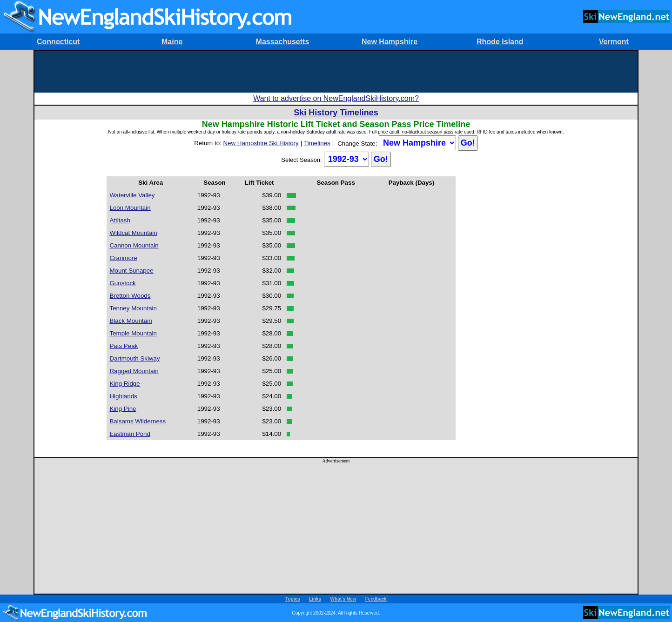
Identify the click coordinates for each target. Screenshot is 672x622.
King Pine (123, 409)
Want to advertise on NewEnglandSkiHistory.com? (336, 98)
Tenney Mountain (133, 308)
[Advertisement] (336, 72)
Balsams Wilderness (138, 421)
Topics (292, 599)
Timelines (317, 143)
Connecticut (58, 42)
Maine (172, 42)
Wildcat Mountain (133, 233)
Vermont (614, 42)
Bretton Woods (130, 296)
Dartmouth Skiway (134, 358)
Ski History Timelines (336, 113)
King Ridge (124, 384)
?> (417, 143)
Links (315, 599)
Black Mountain (131, 321)
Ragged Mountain (134, 371)
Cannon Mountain (134, 245)
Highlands (123, 396)
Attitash (120, 220)
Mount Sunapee (131, 271)
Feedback (376, 599)
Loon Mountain (130, 208)
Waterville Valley (132, 195)
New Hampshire (390, 42)
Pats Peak (124, 346)
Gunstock (122, 283)
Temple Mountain (133, 333)
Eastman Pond (130, 434)
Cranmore (123, 258)
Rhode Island (500, 42)
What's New (343, 599)
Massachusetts (283, 42)
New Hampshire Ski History (261, 143)
